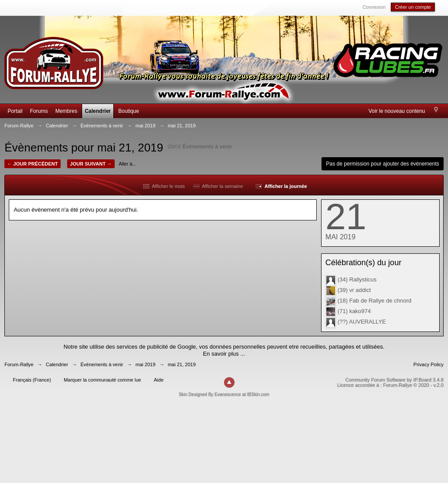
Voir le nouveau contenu (397, 111)
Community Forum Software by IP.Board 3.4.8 (394, 380)
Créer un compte (413, 7)
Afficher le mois (164, 186)
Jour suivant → (91, 164)
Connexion (374, 7)
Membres (66, 111)
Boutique (128, 111)
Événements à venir (208, 147)
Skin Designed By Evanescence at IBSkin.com (224, 395)
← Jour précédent (33, 164)
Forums (39, 111)
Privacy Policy (428, 364)
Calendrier (98, 111)
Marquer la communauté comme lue (102, 380)
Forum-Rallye (19, 364)
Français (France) (32, 380)
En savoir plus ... (224, 354)
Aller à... (127, 164)
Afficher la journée (281, 186)
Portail (15, 111)
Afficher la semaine (218, 186)
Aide (159, 380)
